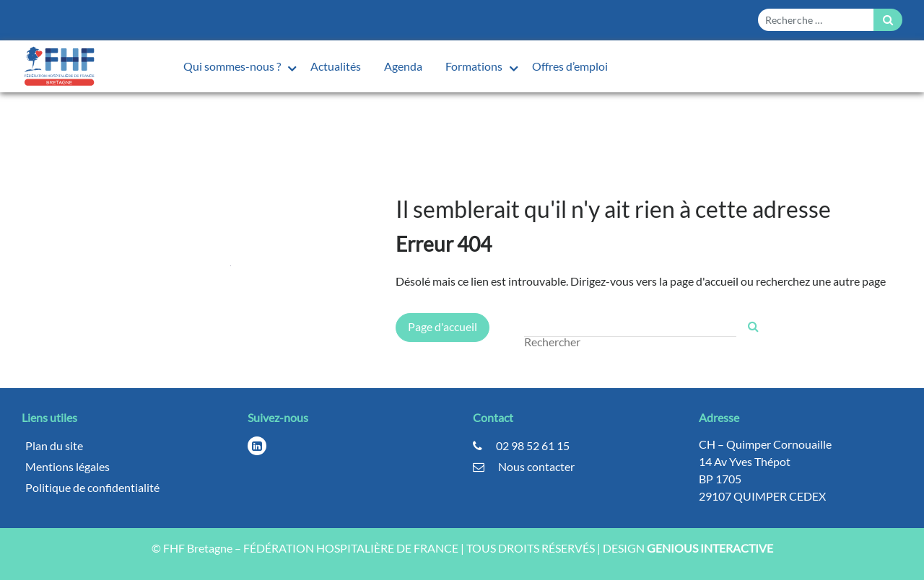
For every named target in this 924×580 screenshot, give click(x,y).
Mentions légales (67, 466)
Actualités (336, 66)
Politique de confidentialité (92, 487)
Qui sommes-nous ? (233, 66)
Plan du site (54, 445)
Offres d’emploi (570, 66)
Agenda (403, 66)
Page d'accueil (443, 326)
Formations (475, 66)
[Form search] (816, 20)
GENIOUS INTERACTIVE (710, 548)
